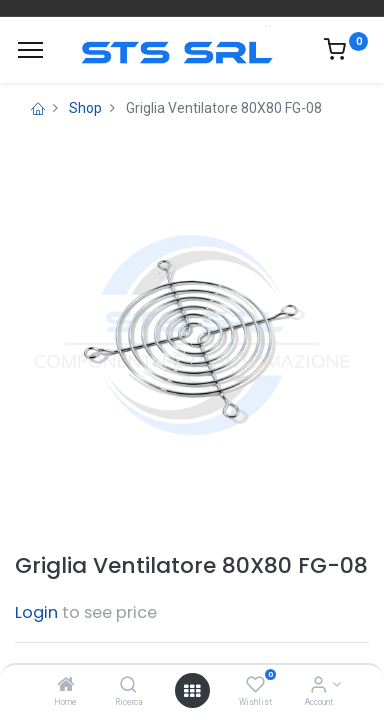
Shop (85, 108)
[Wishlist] (255, 686)
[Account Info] (318, 686)
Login (36, 612)
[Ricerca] (128, 686)
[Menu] (30, 50)
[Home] (66, 686)
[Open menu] (192, 691)
